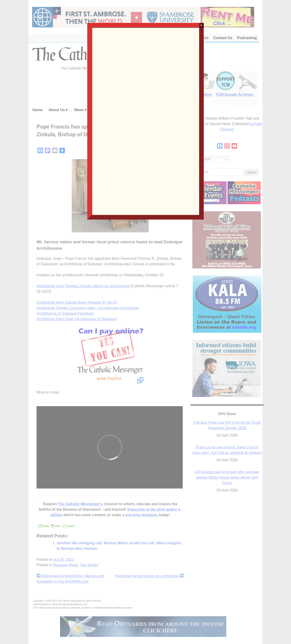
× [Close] (201, 25)
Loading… (145, 121)
